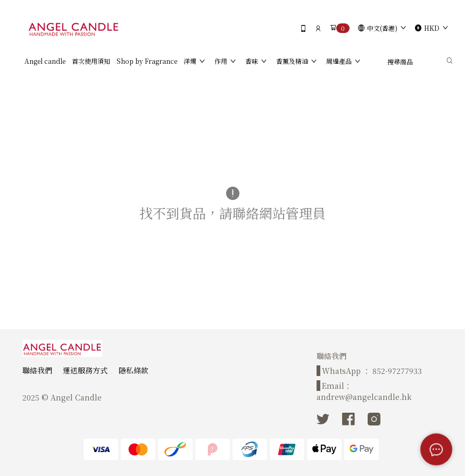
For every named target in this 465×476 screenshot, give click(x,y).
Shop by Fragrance (147, 61)
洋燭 (190, 61)
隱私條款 (134, 370)
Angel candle (45, 61)
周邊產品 (339, 61)
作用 (221, 61)
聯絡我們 (37, 370)
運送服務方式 (85, 370)
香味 (252, 61)
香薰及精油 (292, 61)
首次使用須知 (91, 61)
